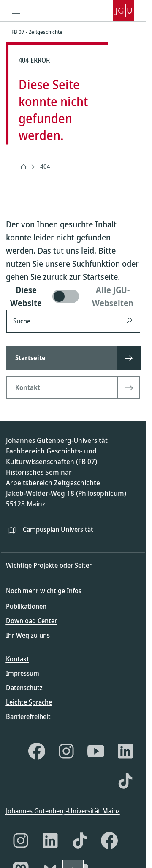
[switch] (73, 296)
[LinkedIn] (125, 751)
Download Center (31, 621)
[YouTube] (96, 751)
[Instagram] (66, 751)
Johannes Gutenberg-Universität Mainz (63, 811)
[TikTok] (125, 781)
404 (45, 166)
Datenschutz (24, 688)
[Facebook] (37, 751)
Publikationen (26, 606)
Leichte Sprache (29, 702)
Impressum (23, 673)
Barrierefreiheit (28, 716)
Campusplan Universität (58, 529)
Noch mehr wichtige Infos (44, 591)
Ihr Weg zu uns (28, 635)
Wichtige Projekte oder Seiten (49, 565)
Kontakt (18, 659)
